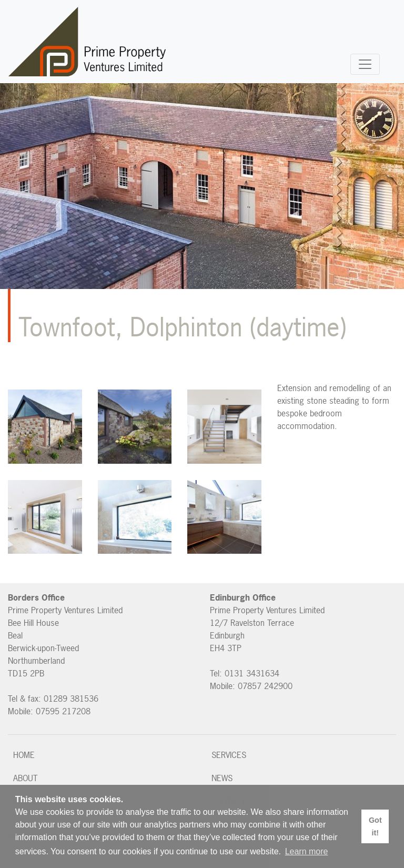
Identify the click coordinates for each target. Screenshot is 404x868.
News (222, 778)
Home (24, 755)
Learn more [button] (307, 851)
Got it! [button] (375, 826)
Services (229, 755)
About (26, 778)
